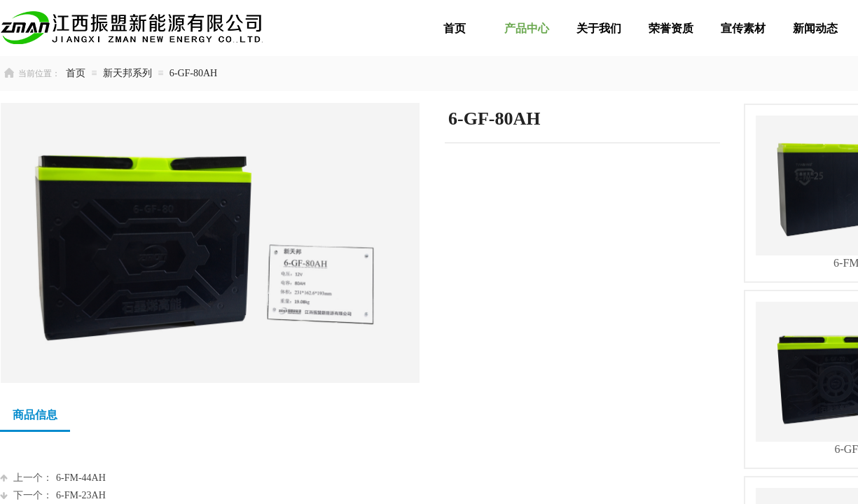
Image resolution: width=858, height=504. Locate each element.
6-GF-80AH (193, 73)
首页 (76, 73)
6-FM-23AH (53, 495)
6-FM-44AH (53, 478)
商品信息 (35, 415)
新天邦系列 (127, 73)
